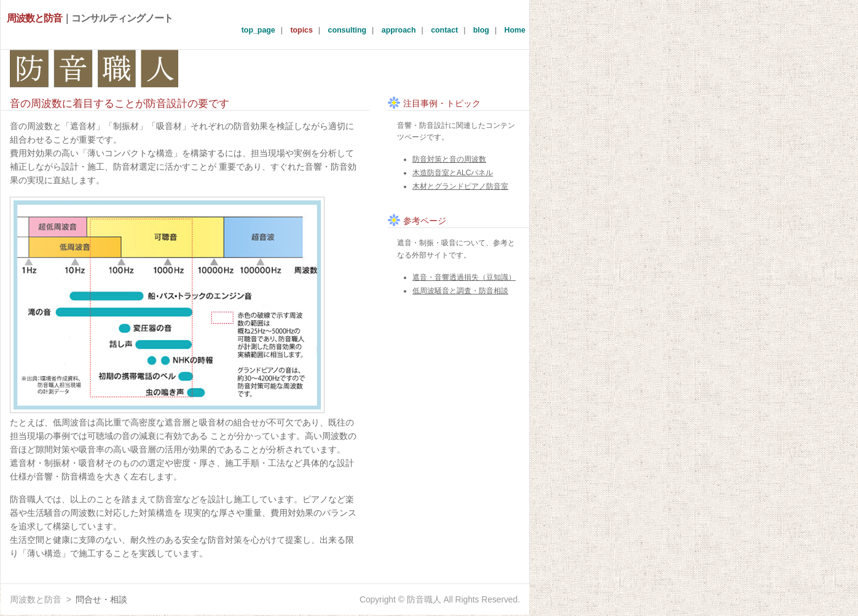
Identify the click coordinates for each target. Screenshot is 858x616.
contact (444, 30)
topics (301, 30)
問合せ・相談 (101, 600)
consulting (348, 30)
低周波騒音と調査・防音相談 (460, 291)
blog (481, 30)
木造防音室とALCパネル (453, 173)
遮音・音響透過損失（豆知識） (464, 277)
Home (515, 30)
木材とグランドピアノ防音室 (460, 186)
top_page (258, 30)
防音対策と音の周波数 (449, 159)
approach (399, 30)
